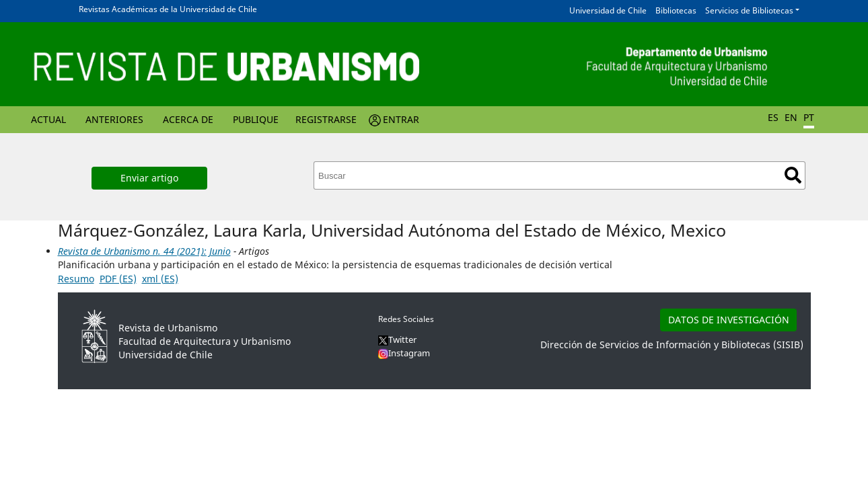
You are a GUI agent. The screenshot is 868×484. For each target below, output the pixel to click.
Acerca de (188, 119)
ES (773, 117)
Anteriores (114, 119)
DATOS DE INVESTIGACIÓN (729, 320)
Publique (256, 119)
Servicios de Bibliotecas (749, 10)
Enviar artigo (149, 178)
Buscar (793, 175)
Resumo (76, 279)
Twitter (397, 339)
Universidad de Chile (608, 10)
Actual (48, 119)
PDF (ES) (118, 279)
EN (791, 117)
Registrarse (326, 119)
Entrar (401, 119)
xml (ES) (160, 279)
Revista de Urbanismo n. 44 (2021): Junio (144, 251)
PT (809, 117)
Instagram (404, 353)
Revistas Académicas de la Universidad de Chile (168, 9)
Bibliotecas (676, 10)
